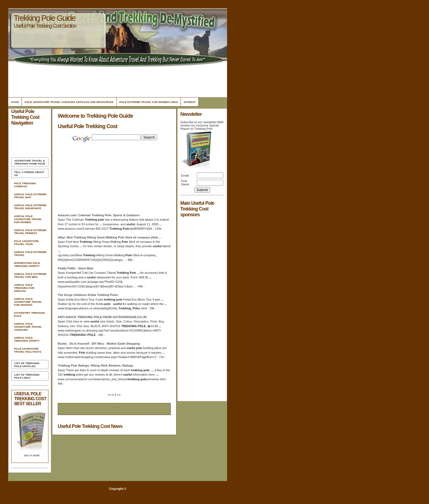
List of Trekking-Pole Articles (27, 365)
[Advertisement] (117, 81)
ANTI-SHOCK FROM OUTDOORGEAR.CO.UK (102, 317)
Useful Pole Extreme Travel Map (30, 196)
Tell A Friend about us (29, 174)
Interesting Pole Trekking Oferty (27, 264)
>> (118, 395)
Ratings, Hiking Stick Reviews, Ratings (95, 365)
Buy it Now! (32, 456)
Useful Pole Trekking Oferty (27, 339)
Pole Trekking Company (25, 185)
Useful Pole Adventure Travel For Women (28, 219)
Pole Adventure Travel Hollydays (28, 350)
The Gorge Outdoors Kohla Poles (88, 295)
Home (15, 102)
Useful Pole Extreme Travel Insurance (30, 207)
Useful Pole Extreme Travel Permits (30, 232)
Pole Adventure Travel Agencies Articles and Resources (69, 102)
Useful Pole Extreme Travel (30, 254)
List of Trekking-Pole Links (27, 376)
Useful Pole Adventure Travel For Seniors (28, 302)
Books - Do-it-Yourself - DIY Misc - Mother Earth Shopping (99, 344)
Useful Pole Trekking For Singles (24, 288)
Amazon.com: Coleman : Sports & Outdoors (99, 215)
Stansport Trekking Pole (30, 314)
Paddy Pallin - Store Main (76, 268)
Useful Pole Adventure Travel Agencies (28, 327)
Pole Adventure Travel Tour (26, 243)
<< (110, 395)
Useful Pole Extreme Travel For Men (30, 275)
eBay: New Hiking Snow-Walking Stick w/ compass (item (110, 237)
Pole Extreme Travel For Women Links (149, 102)
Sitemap (190, 102)
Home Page (30, 162)
